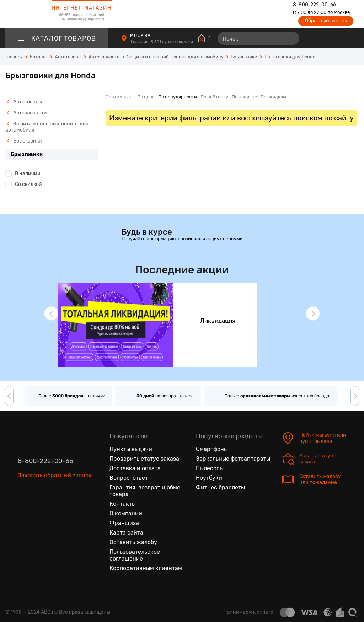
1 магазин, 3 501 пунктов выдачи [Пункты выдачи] (162, 42)
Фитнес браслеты (220, 487)
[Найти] (291, 38)
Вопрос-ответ (129, 478)
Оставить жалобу (133, 542)
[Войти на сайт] (338, 38)
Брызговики (24, 141)
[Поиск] (258, 38)
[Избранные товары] (326, 38)
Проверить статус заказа (144, 459)
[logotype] (23, 14)
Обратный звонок (326, 21)
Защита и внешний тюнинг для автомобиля (47, 127)
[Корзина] (352, 38)
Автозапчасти (27, 113)
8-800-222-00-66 (314, 5)
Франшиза (124, 523)
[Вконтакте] (23, 509)
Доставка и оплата (135, 468)
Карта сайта (126, 533)
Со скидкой (28, 184)
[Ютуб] (53, 509)
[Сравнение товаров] (313, 38)
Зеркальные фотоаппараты (233, 459)
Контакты (123, 504)
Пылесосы (210, 468)
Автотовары (24, 102)
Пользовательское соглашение (135, 555)
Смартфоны (212, 449)
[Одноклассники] (38, 509)
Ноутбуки (209, 478)
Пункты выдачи (131, 449)
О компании (126, 513)
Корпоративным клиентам (146, 568)
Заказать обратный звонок (55, 475)
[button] (51, 313)
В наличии (28, 174)
